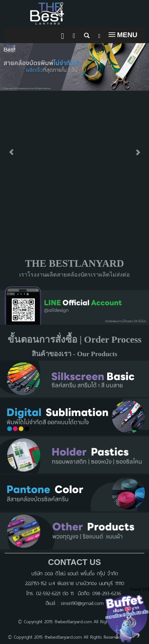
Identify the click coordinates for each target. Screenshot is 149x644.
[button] (11, 149)
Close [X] (139, 590)
